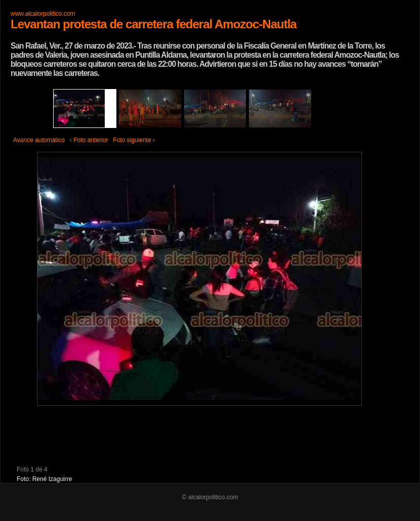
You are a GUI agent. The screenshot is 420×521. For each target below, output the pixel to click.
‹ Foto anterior (89, 140)
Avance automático (39, 140)
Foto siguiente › (134, 140)
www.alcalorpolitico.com (43, 14)
